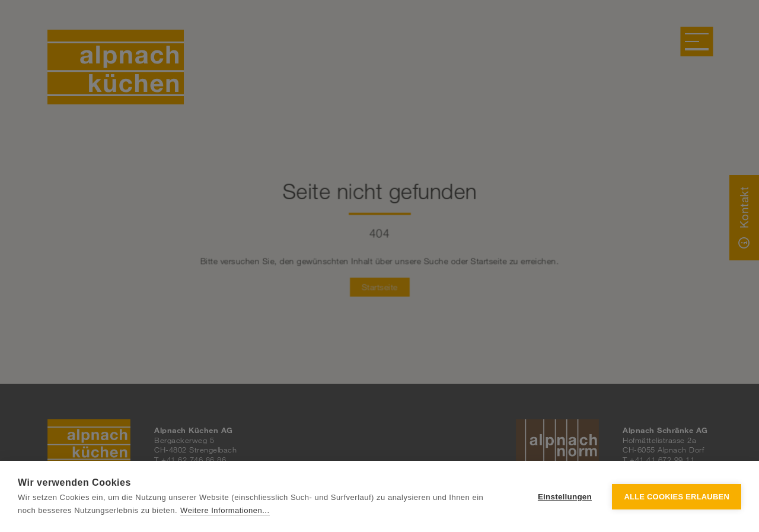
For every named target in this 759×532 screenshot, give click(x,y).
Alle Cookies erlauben (677, 497)
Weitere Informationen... (225, 510)
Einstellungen (565, 497)
